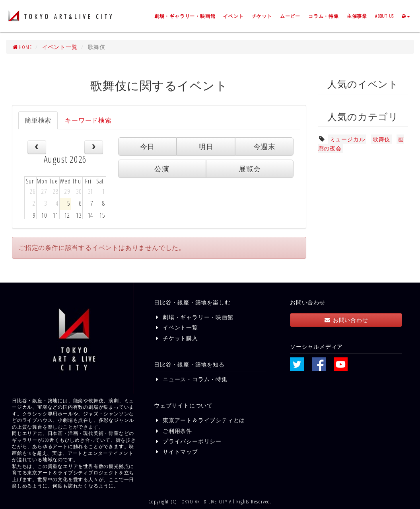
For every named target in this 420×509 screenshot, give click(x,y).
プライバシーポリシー (188, 441)
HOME (22, 47)
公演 (162, 169)
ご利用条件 (173, 431)
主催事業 (357, 16)
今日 (148, 146)
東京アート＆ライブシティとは (199, 420)
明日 (206, 146)
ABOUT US (384, 16)
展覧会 (250, 169)
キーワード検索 (88, 120)
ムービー (290, 16)
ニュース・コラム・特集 (191, 379)
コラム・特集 (324, 16)
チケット (262, 16)
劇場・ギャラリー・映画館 (185, 16)
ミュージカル (347, 139)
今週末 (264, 146)
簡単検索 (38, 120)
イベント (233, 16)
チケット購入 (176, 338)
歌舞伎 (381, 139)
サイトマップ (176, 451)
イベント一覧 (60, 47)
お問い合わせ (346, 320)
